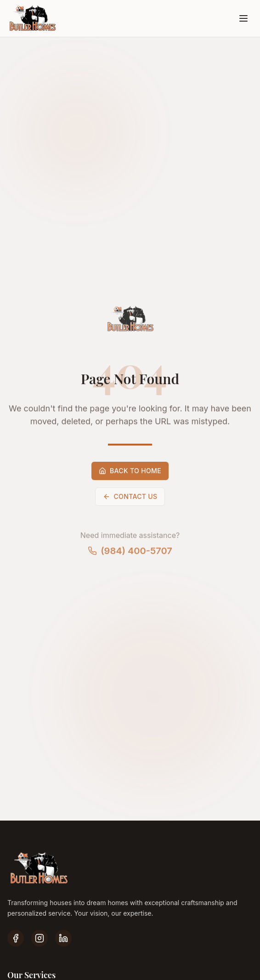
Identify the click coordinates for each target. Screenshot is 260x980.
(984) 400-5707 (130, 553)
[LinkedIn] (63, 938)
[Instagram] (40, 938)
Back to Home (130, 473)
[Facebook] (16, 938)
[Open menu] (243, 18)
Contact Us (130, 499)
